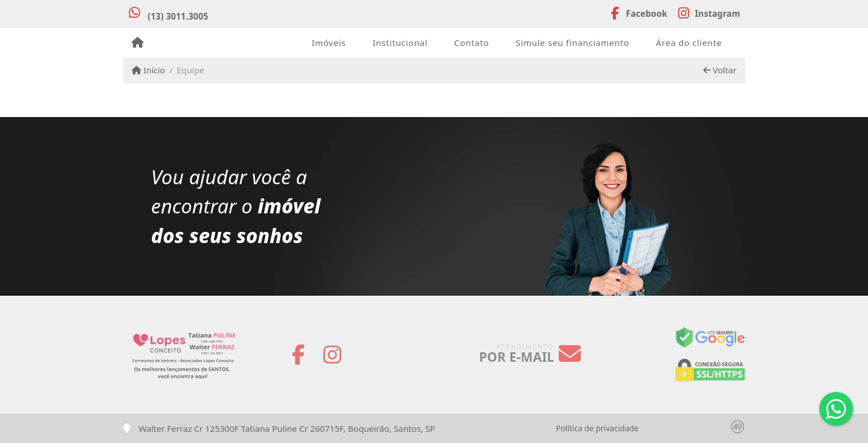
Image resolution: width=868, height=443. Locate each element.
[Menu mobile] (138, 43)
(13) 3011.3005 (178, 16)
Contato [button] (472, 43)
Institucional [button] (400, 43)
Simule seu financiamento (572, 43)
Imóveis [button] (329, 43)
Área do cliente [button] (689, 43)
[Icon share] (637, 12)
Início (148, 70)
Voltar (720, 70)
